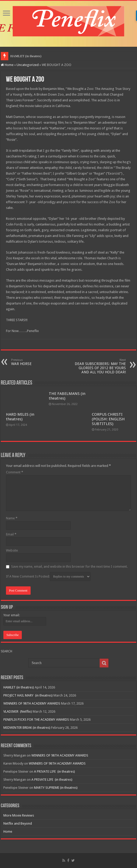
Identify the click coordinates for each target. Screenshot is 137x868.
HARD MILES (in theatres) (20, 417)
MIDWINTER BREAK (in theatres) (27, 728)
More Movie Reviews (19, 815)
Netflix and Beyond (18, 823)
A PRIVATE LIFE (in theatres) (54, 771)
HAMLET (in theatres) (26, 56)
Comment (15, 472)
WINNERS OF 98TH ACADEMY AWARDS (32, 703)
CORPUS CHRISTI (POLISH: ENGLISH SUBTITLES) (108, 419)
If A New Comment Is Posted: (48, 577)
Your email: (12, 615)
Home (7, 65)
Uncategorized (28, 65)
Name (12, 518)
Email (11, 534)
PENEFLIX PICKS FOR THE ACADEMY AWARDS (36, 720)
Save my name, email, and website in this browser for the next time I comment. (69, 566)
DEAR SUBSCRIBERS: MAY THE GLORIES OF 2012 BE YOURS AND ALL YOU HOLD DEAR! (99, 366)
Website (12, 550)
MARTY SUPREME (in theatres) (56, 788)
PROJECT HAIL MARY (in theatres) (28, 695)
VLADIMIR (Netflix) (18, 711)
